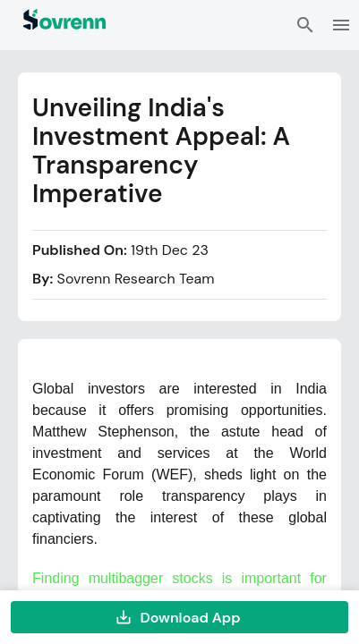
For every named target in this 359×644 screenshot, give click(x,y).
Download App (179, 617)
